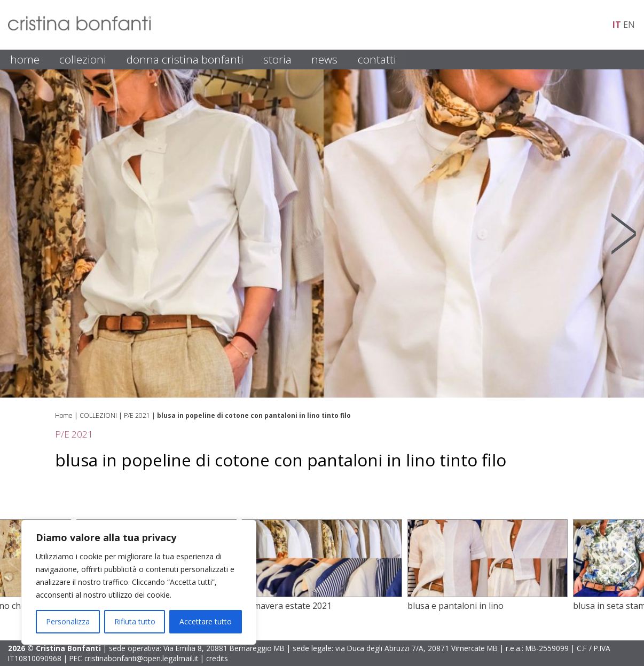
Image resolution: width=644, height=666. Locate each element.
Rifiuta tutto (135, 621)
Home (64, 415)
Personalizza (68, 621)
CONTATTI (377, 59)
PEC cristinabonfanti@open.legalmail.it (134, 658)
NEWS (324, 59)
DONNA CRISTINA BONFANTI (185, 59)
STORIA (277, 59)
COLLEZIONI (83, 59)
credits (217, 658)
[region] (139, 582)
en (629, 25)
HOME (25, 59)
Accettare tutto (206, 621)
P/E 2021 (137, 415)
